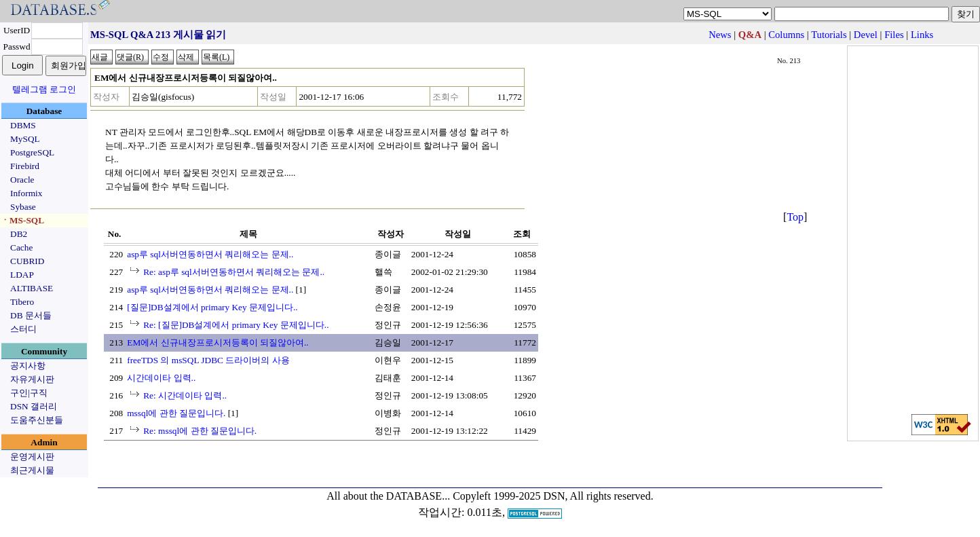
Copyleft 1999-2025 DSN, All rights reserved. (553, 496)
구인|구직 (29, 393)
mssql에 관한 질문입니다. (176, 413)
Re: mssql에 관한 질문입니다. (200, 431)
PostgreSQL (32, 152)
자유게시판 (32, 379)
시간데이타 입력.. (161, 378)
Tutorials (829, 35)
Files (894, 35)
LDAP (22, 275)
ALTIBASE (32, 288)
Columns (786, 35)
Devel (866, 35)
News (720, 35)
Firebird (25, 166)
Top (795, 217)
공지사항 (28, 366)
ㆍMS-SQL (22, 220)
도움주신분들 (37, 420)
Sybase (23, 207)
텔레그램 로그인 (44, 89)
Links (922, 35)
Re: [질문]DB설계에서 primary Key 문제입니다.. (236, 325)
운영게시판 (32, 457)
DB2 (19, 234)
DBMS (23, 125)
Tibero (22, 302)
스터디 (23, 329)
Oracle (22, 180)
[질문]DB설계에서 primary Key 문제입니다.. (212, 307)
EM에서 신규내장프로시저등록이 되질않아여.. (218, 342)
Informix (26, 193)
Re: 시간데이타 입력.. (185, 395)
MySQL (25, 139)
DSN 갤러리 (34, 406)
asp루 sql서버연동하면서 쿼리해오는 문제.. (210, 254)
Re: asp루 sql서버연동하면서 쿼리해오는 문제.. (234, 272)
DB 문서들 (31, 315)
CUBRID (27, 261)
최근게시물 (32, 470)
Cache (21, 247)
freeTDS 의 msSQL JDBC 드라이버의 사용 (208, 360)
